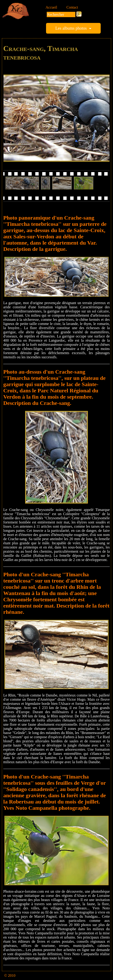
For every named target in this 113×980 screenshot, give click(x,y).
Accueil (51, 7)
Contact (72, 7)
